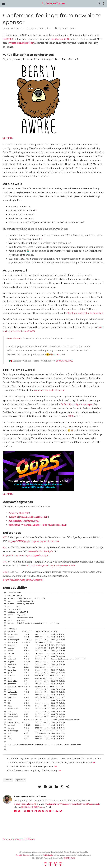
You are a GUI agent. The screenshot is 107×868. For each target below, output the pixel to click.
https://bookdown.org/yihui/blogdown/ (23, 580)
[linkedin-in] (56, 787)
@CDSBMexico (37, 807)
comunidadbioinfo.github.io (49, 390)
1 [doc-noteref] (25, 156)
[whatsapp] (62, 787)
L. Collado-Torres (53, 4)
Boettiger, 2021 (31, 521)
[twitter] (39, 787)
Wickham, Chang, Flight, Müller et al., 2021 (44, 525)
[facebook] (45, 787)
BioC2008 (8, 39)
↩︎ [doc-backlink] (94, 763)
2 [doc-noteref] (36, 210)
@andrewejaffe (93, 804)
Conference (63, 29)
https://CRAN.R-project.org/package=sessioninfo (50, 566)
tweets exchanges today (22, 43)
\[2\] (5, 548)
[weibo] (68, 787)
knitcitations (16, 521)
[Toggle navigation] (4, 4)
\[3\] (5, 562)
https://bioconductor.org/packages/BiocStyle (25, 556)
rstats (73, 29)
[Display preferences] (104, 4)
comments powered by (19, 839)
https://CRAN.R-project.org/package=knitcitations (33, 541)
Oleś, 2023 (24, 513)
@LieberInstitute (52, 804)
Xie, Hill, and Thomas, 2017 (34, 517)
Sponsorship (21, 780)
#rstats (56, 355)
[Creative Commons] (54, 864)
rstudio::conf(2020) (61, 39)
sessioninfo (14, 525)
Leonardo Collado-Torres (30, 796)
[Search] (99, 4)
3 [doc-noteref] (41, 238)
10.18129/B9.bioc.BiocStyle (40, 552)
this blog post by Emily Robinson (85, 313)
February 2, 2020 (65, 361)
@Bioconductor (27, 804)
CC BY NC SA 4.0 (69, 858)
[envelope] (51, 787)
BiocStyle (13, 513)
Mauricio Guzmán (23, 855)
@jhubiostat (75, 804)
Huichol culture (49, 855)
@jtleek (83, 804)
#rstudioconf (14, 339)
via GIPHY (8, 138)
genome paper (77, 405)
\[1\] (5, 537)
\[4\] (5, 572)
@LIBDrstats (26, 807)
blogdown (14, 517)
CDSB (71, 416)
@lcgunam (64, 804)
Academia (8, 780)
